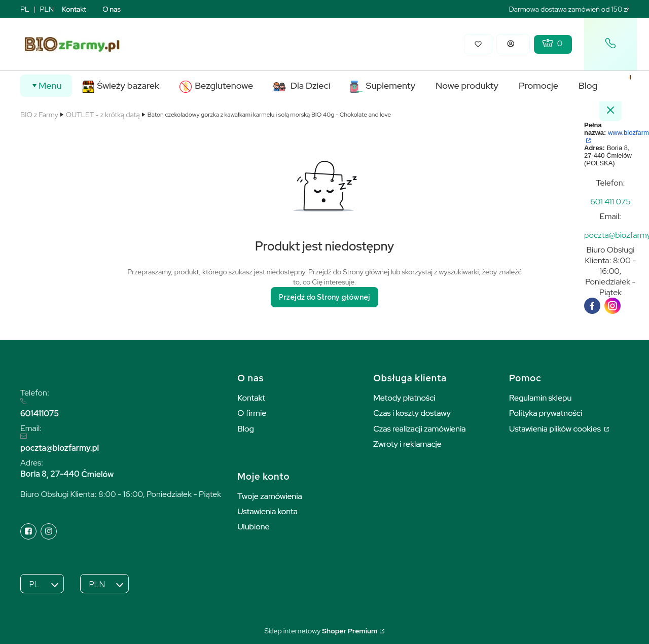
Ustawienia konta (267, 511)
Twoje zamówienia (270, 496)
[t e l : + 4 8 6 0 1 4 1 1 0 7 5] (610, 202)
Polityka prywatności (546, 413)
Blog (246, 429)
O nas (112, 9)
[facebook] (592, 306)
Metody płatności (404, 398)
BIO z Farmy (39, 115)
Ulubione (253, 527)
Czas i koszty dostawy (412, 413)
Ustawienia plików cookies (556, 429)
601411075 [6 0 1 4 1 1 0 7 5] (40, 414)
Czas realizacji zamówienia (419, 429)
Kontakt (74, 9)
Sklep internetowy (321, 631)
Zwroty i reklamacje (407, 444)
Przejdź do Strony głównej (324, 297)
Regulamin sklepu (540, 398)
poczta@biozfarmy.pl (60, 448)
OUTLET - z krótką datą (103, 115)
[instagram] (612, 306)
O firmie (252, 413)
